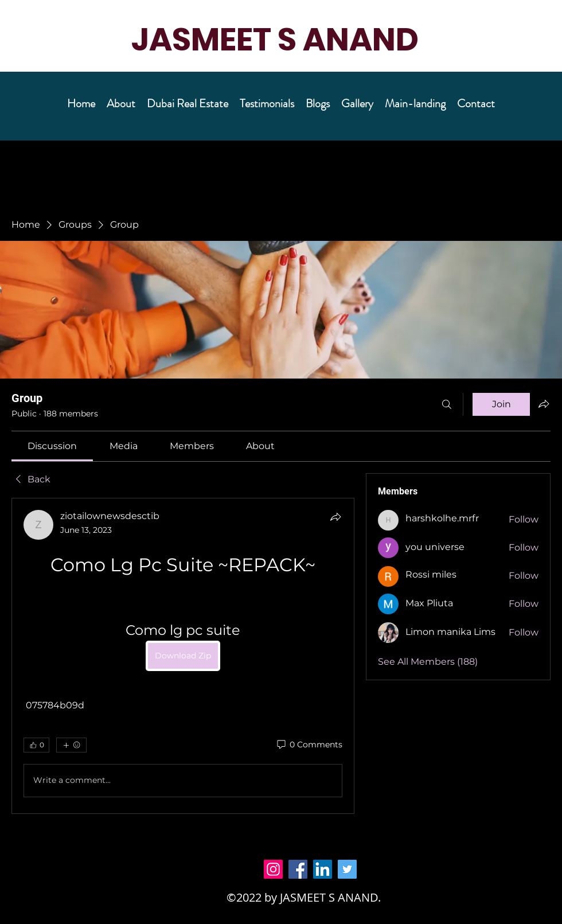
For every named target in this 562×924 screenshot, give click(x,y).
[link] (52, 446)
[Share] (335, 517)
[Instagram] (273, 869)
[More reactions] (71, 745)
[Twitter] (347, 869)
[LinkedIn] (323, 869)
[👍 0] (36, 745)
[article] (183, 656)
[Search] (447, 404)
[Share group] (544, 404)
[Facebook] (298, 869)
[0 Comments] (309, 745)
